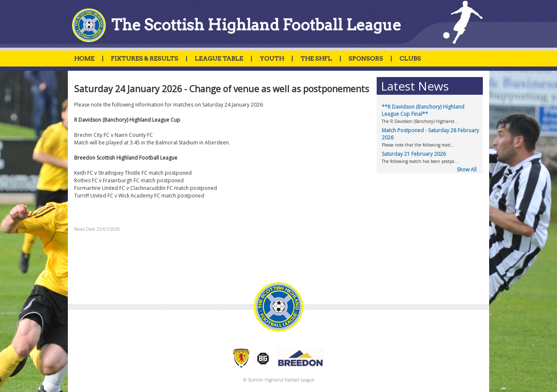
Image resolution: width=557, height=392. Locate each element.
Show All (467, 169)
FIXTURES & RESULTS (145, 59)
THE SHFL (316, 59)
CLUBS (410, 59)
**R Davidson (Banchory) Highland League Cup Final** (423, 110)
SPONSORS (366, 59)
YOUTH (272, 59)
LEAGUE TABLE (219, 59)
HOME (84, 59)
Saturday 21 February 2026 (414, 154)
